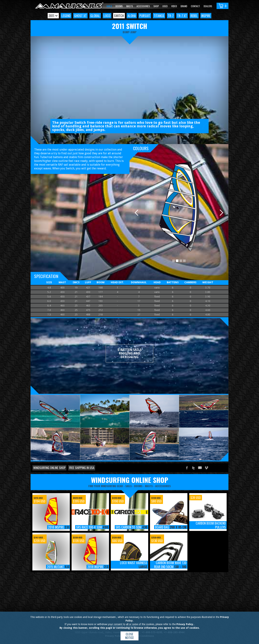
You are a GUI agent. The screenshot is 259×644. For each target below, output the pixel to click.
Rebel (194, 16)
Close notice (129, 636)
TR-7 (171, 16)
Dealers (208, 6)
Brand (184, 6)
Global (95, 16)
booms (138, 486)
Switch (119, 16)
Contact (195, 6)
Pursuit (145, 16)
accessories (163, 486)
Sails (109, 6)
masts (149, 486)
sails (129, 486)
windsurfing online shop (130, 480)
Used (165, 6)
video (174, 6)
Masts (130, 6)
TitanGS (159, 16)
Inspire (206, 16)
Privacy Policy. (185, 624)
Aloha (132, 16)
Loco (107, 16)
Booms (119, 6)
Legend (66, 16)
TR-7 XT (182, 16)
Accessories (143, 6)
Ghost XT (80, 16)
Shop (156, 6)
